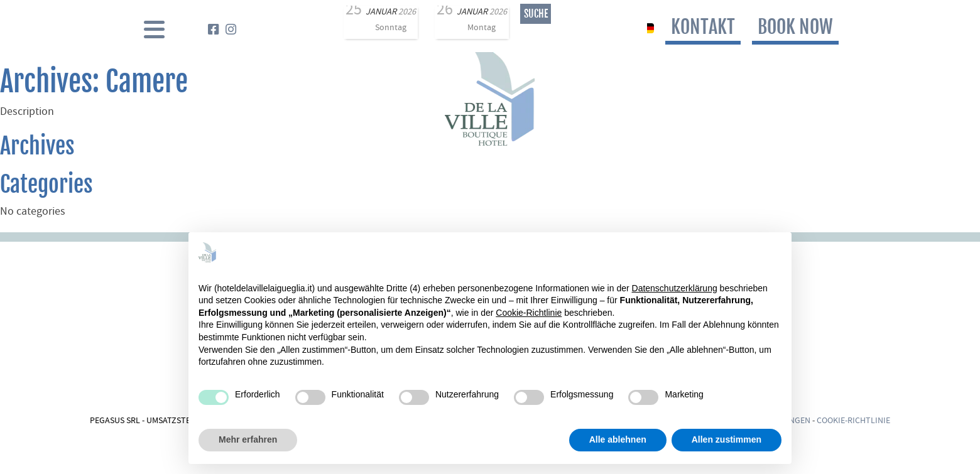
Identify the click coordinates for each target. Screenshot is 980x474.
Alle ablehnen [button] (618, 439)
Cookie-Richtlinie (853, 421)
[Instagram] (231, 31)
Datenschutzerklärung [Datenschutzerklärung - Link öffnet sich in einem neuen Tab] (675, 288)
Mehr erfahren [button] (248, 439)
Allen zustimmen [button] (727, 439)
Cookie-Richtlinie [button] (529, 313)
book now (795, 27)
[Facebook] (213, 31)
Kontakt (703, 27)
